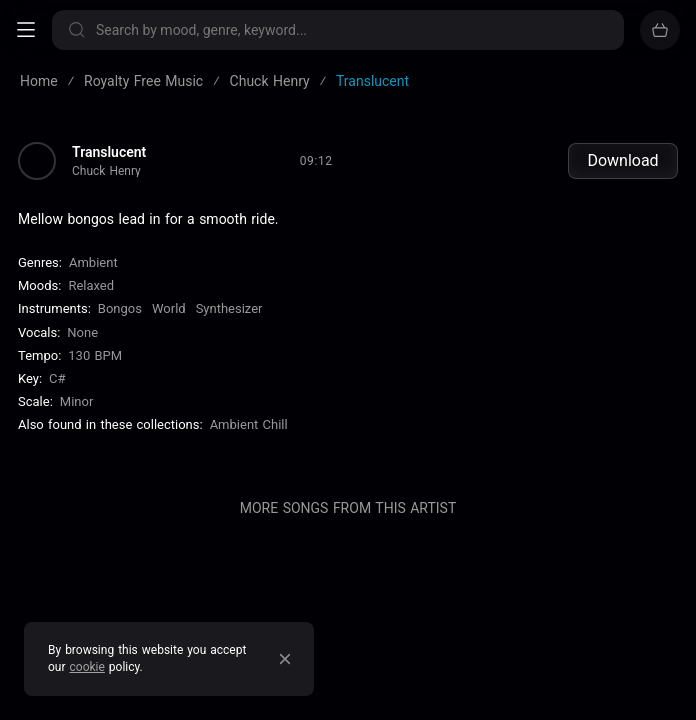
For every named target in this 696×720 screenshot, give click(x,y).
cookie (87, 667)
